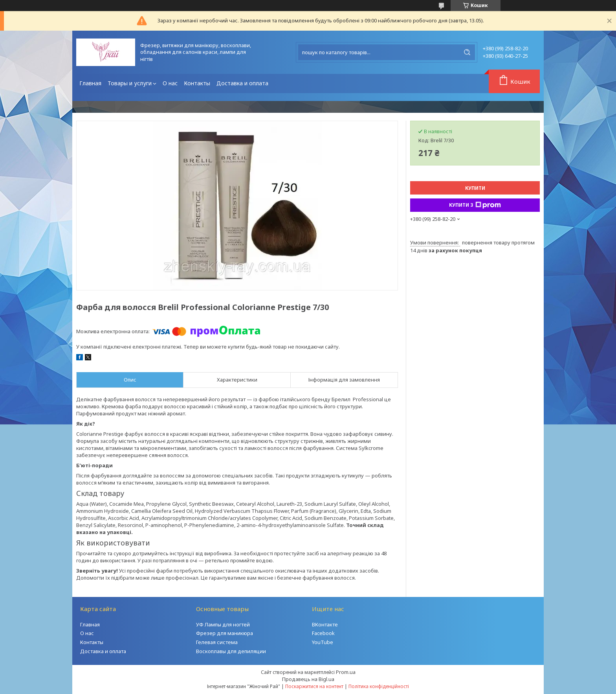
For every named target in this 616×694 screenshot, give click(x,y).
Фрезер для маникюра (225, 633)
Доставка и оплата (242, 83)
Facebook (323, 633)
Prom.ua (346, 672)
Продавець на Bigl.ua (308, 679)
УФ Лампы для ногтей (223, 624)
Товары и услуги (130, 83)
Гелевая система (217, 642)
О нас (170, 83)
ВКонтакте (325, 624)
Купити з (475, 205)
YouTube (323, 642)
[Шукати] (467, 52)
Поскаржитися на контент (314, 686)
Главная (90, 83)
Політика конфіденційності (379, 686)
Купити (475, 188)
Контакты (197, 83)
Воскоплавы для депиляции (231, 651)
